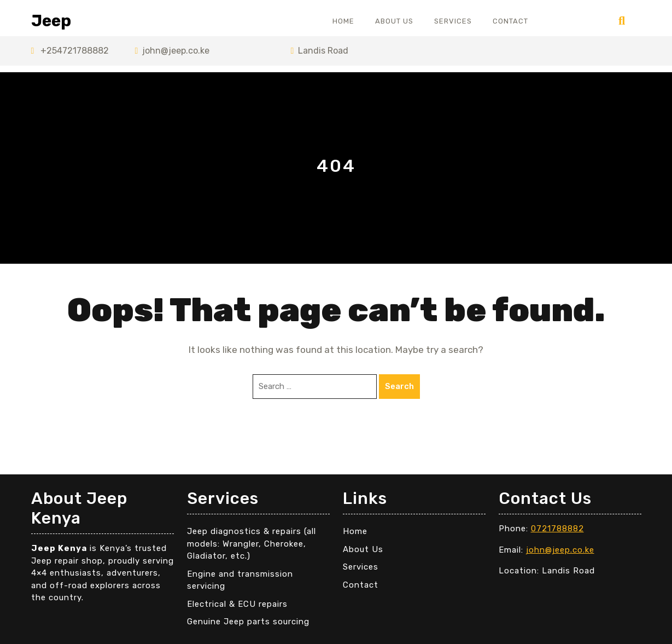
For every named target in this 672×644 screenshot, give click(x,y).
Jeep (51, 21)
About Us (394, 21)
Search (399, 386)
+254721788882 (70, 51)
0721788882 (557, 529)
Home (343, 21)
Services (453, 21)
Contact (510, 21)
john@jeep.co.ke (173, 51)
